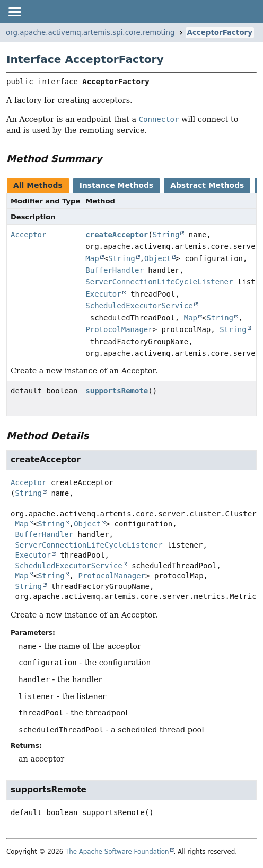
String (166, 235)
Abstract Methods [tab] (207, 185)
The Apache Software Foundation (117, 852)
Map (92, 258)
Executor (103, 294)
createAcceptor (117, 235)
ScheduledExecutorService (139, 306)
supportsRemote (117, 391)
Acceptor (28, 235)
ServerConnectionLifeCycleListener (159, 282)
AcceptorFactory (220, 33)
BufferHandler (115, 270)
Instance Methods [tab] (116, 185)
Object (158, 258)
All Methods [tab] (38, 185)
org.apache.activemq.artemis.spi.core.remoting (90, 33)
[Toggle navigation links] (14, 12)
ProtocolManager (119, 329)
